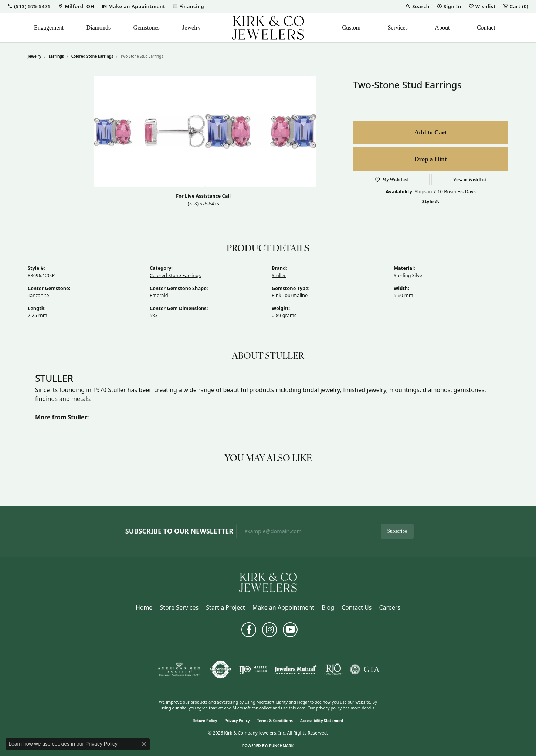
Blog (328, 607)
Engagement (49, 28)
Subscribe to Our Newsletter (179, 531)
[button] (29, 6)
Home (144, 607)
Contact (486, 28)
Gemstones (147, 28)
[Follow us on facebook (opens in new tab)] (249, 630)
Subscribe (397, 531)
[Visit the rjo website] (333, 670)
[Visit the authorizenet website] (221, 670)
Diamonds (98, 28)
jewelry (35, 56)
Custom (351, 28)
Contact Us (357, 607)
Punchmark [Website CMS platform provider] (281, 746)
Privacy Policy (237, 721)
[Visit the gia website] (365, 670)
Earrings (56, 56)
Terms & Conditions (275, 721)
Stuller (279, 275)
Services (398, 28)
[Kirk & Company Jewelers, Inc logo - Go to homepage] (268, 28)
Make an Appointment (283, 607)
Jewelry (191, 28)
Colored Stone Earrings (92, 56)
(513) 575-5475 (203, 204)
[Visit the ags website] (179, 670)
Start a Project (225, 607)
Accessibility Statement (322, 721)
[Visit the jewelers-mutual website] (296, 670)
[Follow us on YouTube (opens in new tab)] (290, 630)
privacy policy (329, 708)
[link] (76, 6)
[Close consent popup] (144, 744)
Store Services (179, 607)
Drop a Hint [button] (430, 159)
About (442, 28)
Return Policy (205, 721)
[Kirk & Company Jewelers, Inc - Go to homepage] (268, 582)
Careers (390, 607)
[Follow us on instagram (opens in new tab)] (269, 630)
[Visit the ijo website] (253, 670)
